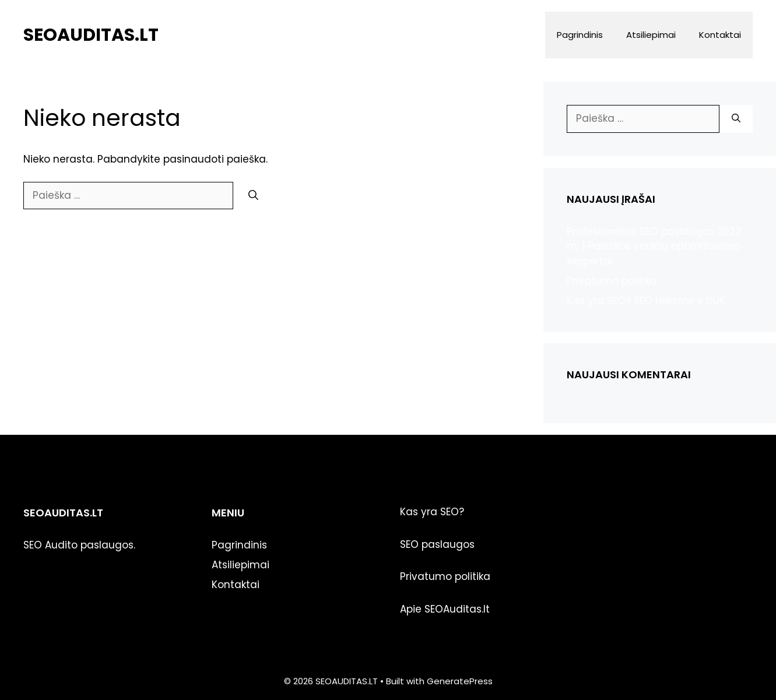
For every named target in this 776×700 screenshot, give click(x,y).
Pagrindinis (580, 35)
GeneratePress (460, 681)
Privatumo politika (612, 281)
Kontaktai (720, 35)
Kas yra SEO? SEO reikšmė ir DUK (646, 301)
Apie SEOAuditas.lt (445, 609)
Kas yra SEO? (432, 512)
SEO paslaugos (437, 544)
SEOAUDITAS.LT (91, 35)
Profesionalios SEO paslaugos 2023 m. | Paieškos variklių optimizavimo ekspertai (654, 246)
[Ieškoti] (253, 196)
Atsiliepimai (651, 35)
